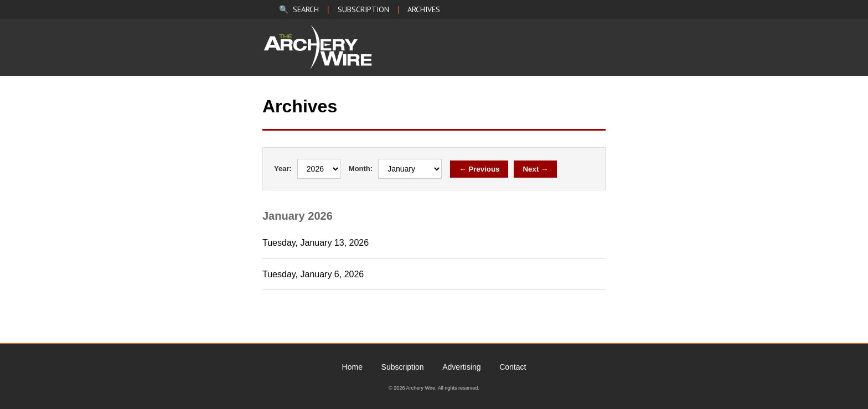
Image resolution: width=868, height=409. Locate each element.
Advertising (461, 367)
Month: (361, 169)
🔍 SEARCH (299, 9)
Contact (513, 367)
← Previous (479, 169)
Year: (283, 169)
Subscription (403, 367)
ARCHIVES (424, 9)
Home (352, 367)
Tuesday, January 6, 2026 (313, 274)
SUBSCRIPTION (363, 9)
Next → (535, 169)
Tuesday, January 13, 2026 (316, 243)
